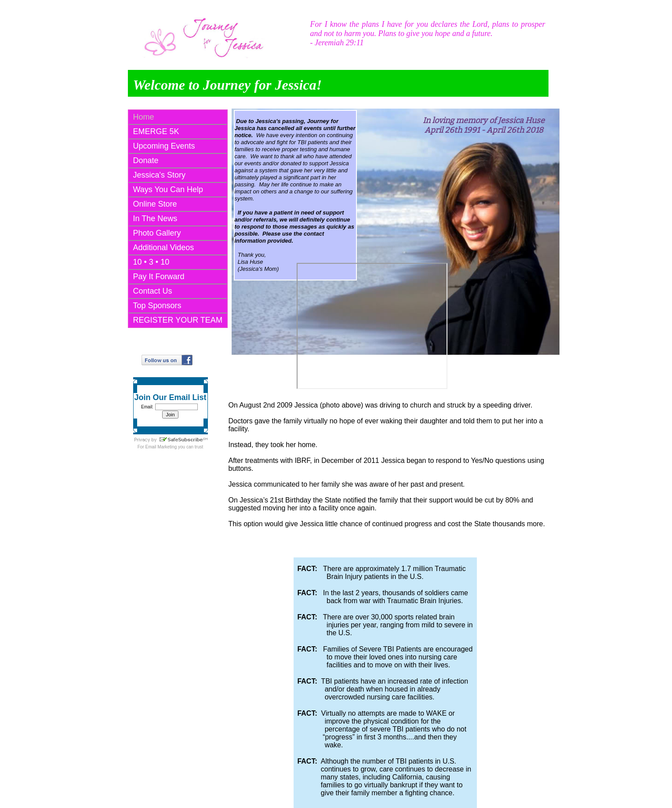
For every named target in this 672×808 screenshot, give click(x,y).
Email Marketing (161, 447)
